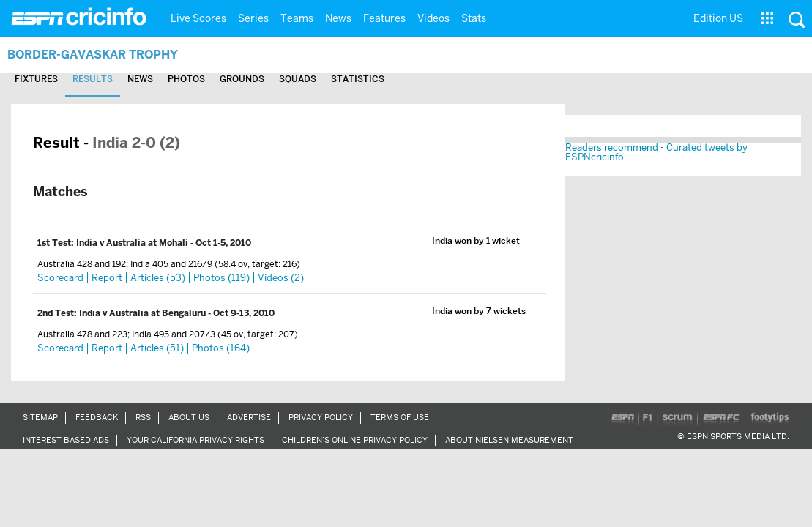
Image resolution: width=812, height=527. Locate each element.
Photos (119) (221, 278)
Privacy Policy (321, 417)
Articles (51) (157, 348)
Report (107, 278)
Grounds (271, 79)
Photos (209, 79)
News (338, 18)
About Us (189, 417)
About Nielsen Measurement (509, 440)
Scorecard (60, 278)
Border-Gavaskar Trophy (106, 54)
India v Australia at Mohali (133, 243)
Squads (334, 79)
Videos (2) (281, 278)
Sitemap (40, 417)
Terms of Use (400, 417)
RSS (143, 417)
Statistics (400, 79)
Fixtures (40, 79)
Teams (297, 18)
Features (384, 18)
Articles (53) (158, 278)
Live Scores (198, 18)
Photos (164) (221, 348)
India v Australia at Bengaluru (144, 313)
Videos (433, 18)
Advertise (249, 417)
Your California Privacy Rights (195, 440)
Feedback (97, 417)
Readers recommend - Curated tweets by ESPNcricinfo (656, 152)
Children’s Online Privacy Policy (355, 440)
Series (253, 18)
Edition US (718, 18)
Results (103, 79)
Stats (474, 18)
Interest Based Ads (66, 440)
